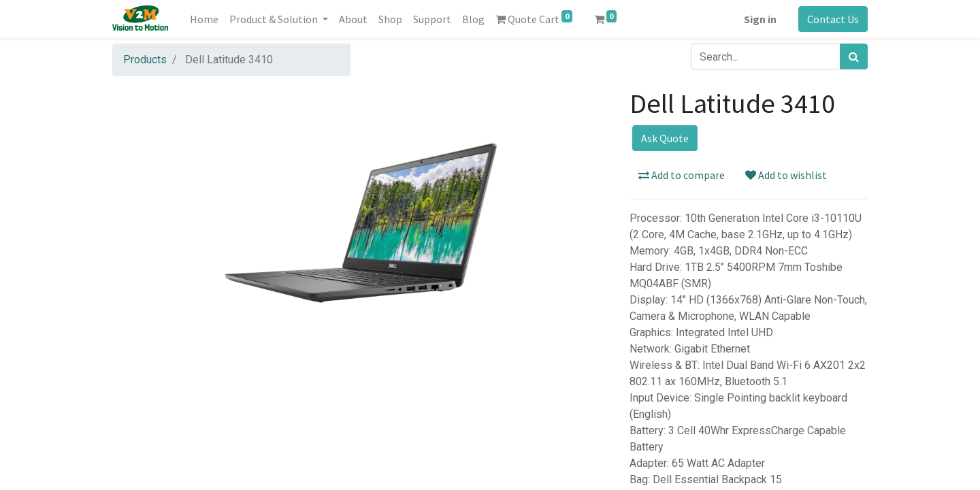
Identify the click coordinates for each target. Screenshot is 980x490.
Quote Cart (534, 18)
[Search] (854, 56)
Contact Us (833, 19)
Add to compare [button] (682, 175)
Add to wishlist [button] (786, 175)
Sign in (760, 19)
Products (145, 60)
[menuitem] (204, 19)
